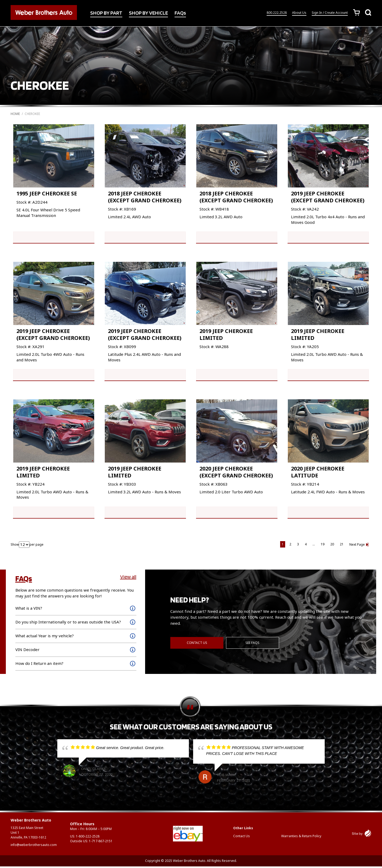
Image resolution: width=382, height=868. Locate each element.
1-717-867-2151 (101, 843)
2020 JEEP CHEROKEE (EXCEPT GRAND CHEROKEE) (236, 473)
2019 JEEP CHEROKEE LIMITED (226, 335)
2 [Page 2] (290, 546)
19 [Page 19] (323, 546)
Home (15, 114)
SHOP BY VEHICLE (148, 13)
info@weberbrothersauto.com (34, 846)
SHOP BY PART (106, 13)
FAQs (180, 13)
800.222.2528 (277, 13)
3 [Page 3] (298, 546)
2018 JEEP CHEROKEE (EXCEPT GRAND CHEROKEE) (145, 197)
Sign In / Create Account (330, 13)
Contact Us (197, 644)
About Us (299, 13)
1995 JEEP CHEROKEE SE (47, 193)
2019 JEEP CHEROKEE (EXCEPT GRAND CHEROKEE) (328, 197)
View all (128, 578)
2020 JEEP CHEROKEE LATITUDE (318, 473)
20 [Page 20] (332, 546)
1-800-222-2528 (88, 838)
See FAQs (253, 644)
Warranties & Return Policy (301, 838)
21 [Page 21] (342, 546)
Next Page (357, 546)
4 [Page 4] (306, 546)
